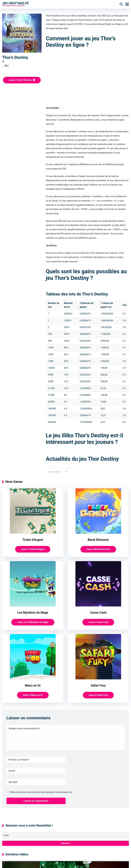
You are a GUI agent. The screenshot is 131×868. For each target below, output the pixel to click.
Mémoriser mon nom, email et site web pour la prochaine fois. (42, 792)
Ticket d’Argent (33, 540)
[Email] (65, 835)
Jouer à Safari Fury (98, 695)
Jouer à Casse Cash (98, 622)
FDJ (6, 66)
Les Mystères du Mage (33, 613)
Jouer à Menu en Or (33, 695)
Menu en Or (33, 685)
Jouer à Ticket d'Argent (33, 549)
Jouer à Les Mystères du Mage (33, 622)
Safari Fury (98, 685)
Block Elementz (98, 540)
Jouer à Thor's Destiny (22, 80)
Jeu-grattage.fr (15, 3)
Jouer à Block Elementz (98, 549)
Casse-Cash (98, 613)
